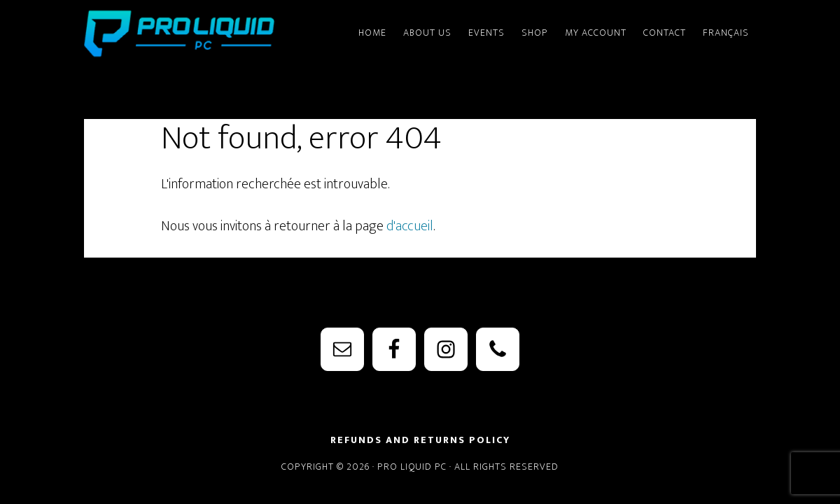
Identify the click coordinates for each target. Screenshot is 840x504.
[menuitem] (726, 27)
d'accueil (410, 226)
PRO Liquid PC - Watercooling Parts (210, 34)
